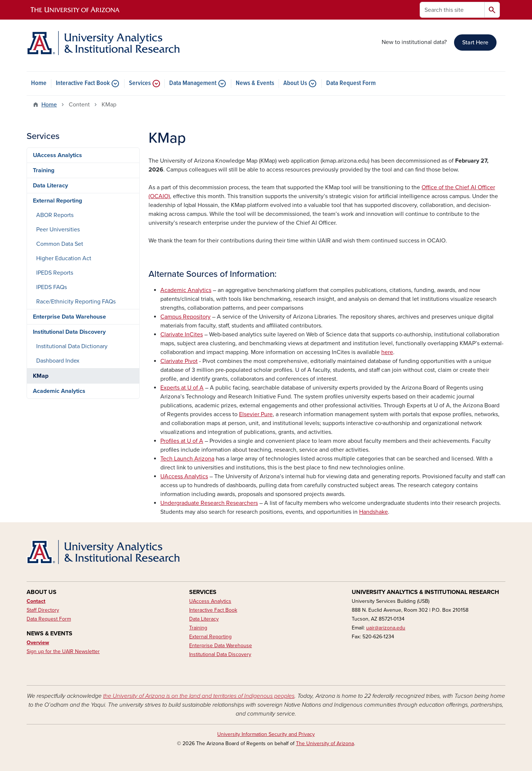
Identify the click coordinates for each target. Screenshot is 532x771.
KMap (41, 376)
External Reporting (57, 201)
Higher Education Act (64, 258)
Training (44, 170)
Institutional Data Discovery (69, 332)
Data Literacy (50, 186)
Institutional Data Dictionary (72, 346)
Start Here (475, 43)
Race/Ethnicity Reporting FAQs (76, 302)
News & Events (255, 84)
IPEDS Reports (55, 273)
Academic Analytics (59, 391)
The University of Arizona (325, 743)
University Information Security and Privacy (266, 734)
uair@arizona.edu (386, 628)
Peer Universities (58, 230)
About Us (295, 84)
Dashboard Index (58, 361)
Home (39, 84)
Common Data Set (60, 244)
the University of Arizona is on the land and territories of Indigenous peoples (199, 696)
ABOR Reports (55, 215)
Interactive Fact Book (83, 84)
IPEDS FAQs (52, 287)
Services (140, 84)
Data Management (193, 84)
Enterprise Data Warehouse (69, 317)
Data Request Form (351, 84)
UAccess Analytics (57, 155)
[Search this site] (452, 10)
